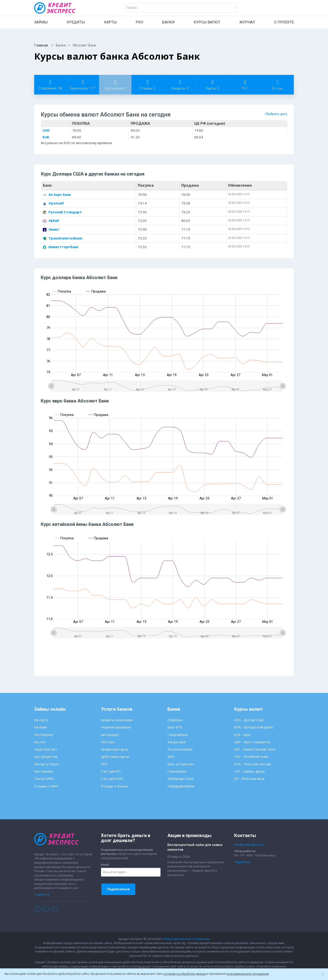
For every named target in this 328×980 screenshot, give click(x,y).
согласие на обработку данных (185, 974)
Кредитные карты (115, 750)
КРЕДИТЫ (76, 22)
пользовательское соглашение (248, 974)
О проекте (42, 895)
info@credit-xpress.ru (249, 845)
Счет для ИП (111, 772)
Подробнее (242, 862)
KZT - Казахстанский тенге (255, 750)
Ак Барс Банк (57, 195)
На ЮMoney (44, 735)
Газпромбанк (178, 735)
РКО (140, 22)
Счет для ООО (112, 779)
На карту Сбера (46, 764)
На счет (40, 742)
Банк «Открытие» (181, 764)
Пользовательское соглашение (187, 939)
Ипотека (108, 742)
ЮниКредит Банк (181, 779)
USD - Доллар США (249, 720)
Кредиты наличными (117, 720)
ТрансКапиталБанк (63, 238)
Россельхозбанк (180, 750)
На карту (41, 720)
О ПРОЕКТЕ (284, 22)
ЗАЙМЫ (41, 22)
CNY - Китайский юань (251, 757)
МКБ (171, 757)
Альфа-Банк (177, 742)
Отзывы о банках (114, 786)
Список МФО (44, 779)
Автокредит (110, 735)
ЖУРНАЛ (247, 22)
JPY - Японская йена (249, 779)
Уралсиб (53, 203)
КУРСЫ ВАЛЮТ (207, 22)
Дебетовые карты (115, 757)
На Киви (40, 728)
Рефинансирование (116, 728)
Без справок (44, 772)
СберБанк (175, 720)
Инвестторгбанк (61, 247)
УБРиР (51, 221)
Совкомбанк (177, 772)
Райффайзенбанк (181, 786)
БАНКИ (168, 22)
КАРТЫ (110, 22)
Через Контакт (46, 750)
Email (105, 865)
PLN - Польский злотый (252, 764)
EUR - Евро (242, 735)
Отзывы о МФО (46, 786)
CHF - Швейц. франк (250, 772)
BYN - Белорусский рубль (254, 728)
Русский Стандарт (62, 212)
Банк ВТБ (175, 728)
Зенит (51, 229)
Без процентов (46, 757)
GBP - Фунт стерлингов (252, 742)
